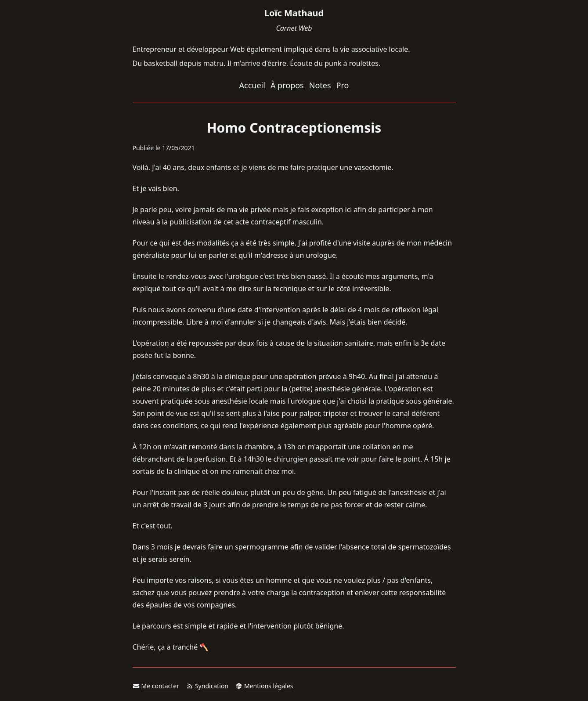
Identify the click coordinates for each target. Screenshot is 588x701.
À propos (287, 85)
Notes (320, 85)
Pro (343, 85)
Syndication (207, 686)
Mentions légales (264, 686)
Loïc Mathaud (294, 13)
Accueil (252, 85)
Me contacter (156, 686)
